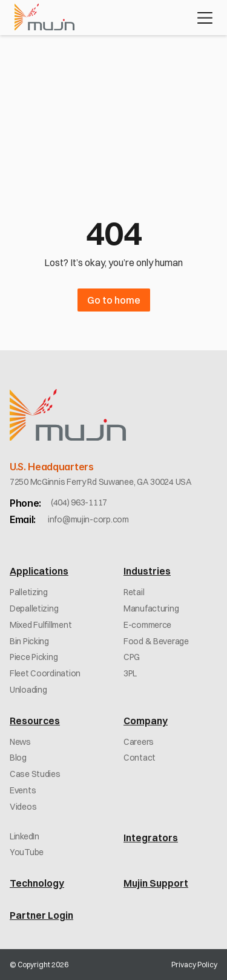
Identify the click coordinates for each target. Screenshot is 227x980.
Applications (39, 571)
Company (146, 721)
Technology (37, 883)
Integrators (151, 838)
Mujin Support (156, 883)
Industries (147, 571)
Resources (35, 721)
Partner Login (41, 915)
